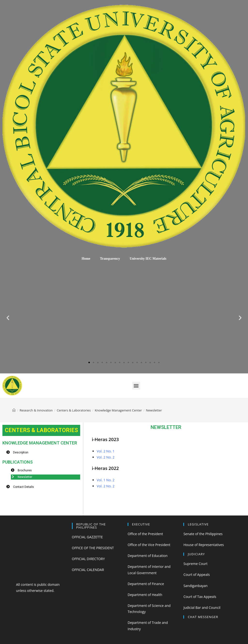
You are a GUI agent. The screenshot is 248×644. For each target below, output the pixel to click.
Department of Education (148, 556)
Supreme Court (195, 564)
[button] (89, 362)
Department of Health (145, 595)
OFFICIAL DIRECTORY (88, 559)
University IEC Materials (148, 259)
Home (86, 259)
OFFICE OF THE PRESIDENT (93, 548)
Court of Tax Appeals (200, 597)
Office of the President (145, 534)
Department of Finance (146, 584)
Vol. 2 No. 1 (106, 451)
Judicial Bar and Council (202, 608)
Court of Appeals (197, 575)
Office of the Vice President (149, 545)
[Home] (14, 410)
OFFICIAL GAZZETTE (87, 537)
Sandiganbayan (195, 586)
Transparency (110, 259)
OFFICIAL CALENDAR (88, 570)
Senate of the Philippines (203, 534)
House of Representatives (204, 545)
